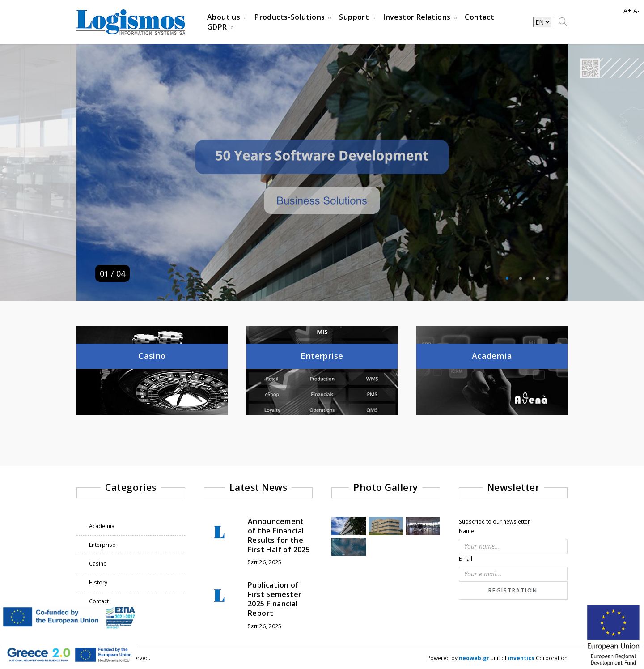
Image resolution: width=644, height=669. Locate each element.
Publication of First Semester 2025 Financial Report (275, 599)
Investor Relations (417, 17)
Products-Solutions (290, 17)
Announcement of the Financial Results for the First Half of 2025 (279, 535)
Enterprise (102, 545)
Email (466, 559)
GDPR (217, 27)
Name (466, 531)
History (98, 582)
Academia (102, 526)
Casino (98, 564)
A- (636, 11)
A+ (627, 11)
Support (354, 17)
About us (224, 17)
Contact (479, 17)
